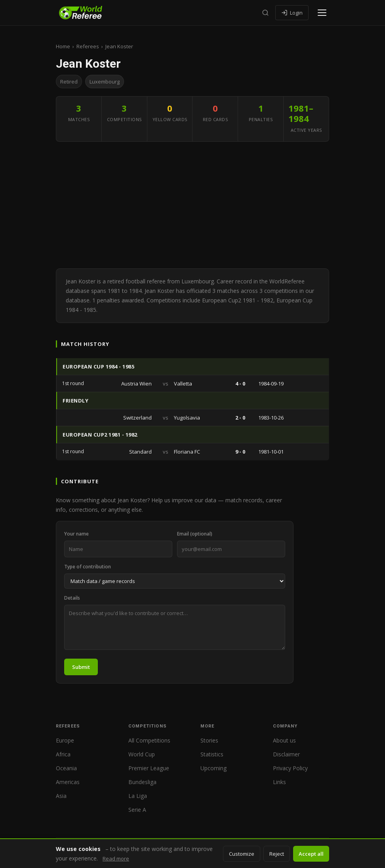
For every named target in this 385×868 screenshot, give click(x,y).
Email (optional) (195, 534)
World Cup (142, 754)
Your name (76, 534)
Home (63, 46)
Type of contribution (88, 567)
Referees (88, 46)
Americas (68, 782)
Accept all (311, 854)
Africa (63, 754)
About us (284, 740)
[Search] (265, 13)
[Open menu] (322, 13)
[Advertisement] (192, 205)
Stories (209, 740)
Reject (277, 854)
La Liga (138, 796)
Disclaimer (286, 754)
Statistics (212, 754)
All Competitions (149, 740)
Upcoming (213, 768)
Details (72, 598)
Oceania (66, 768)
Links (279, 782)
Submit (81, 667)
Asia (61, 796)
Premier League (149, 768)
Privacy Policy (290, 768)
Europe (65, 740)
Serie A (137, 810)
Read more (116, 859)
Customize (242, 854)
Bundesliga (142, 782)
